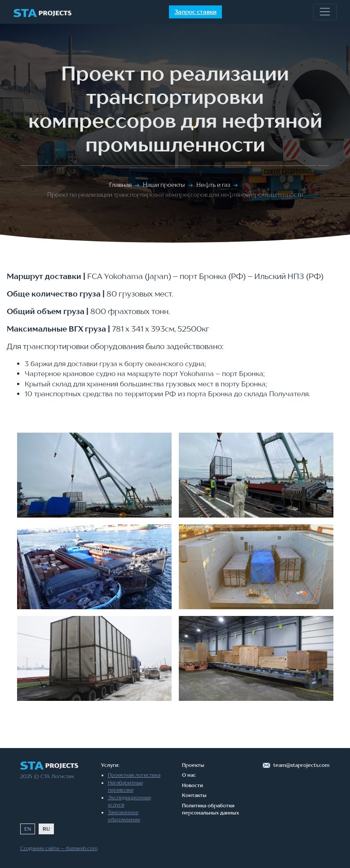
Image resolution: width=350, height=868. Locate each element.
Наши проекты (164, 185)
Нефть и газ (213, 185)
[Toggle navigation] (325, 12)
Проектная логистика (134, 775)
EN (28, 829)
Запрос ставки (195, 12)
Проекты (193, 765)
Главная (120, 185)
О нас (189, 775)
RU (46, 829)
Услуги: (110, 765)
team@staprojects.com (301, 765)
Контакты (194, 795)
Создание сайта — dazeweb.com (59, 848)
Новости (193, 785)
